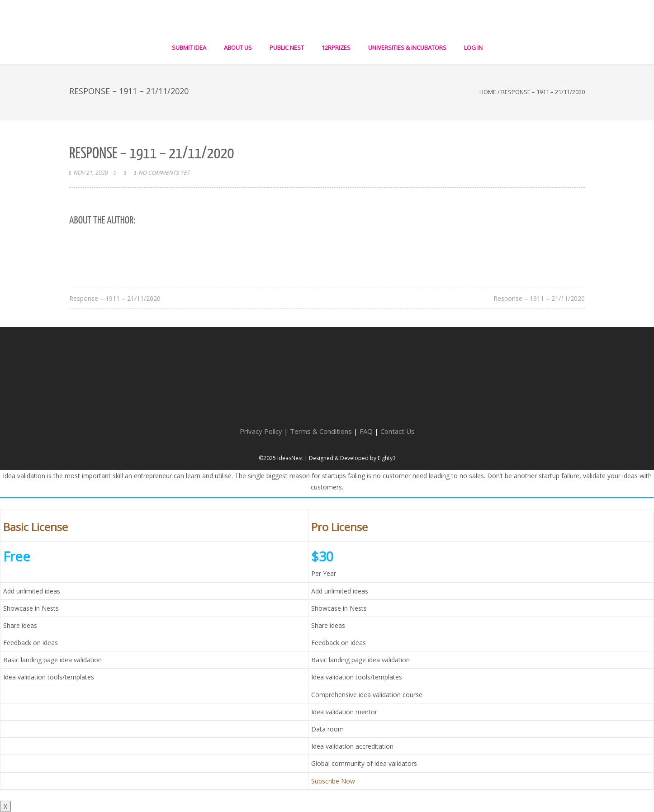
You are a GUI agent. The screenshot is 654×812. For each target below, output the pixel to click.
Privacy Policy (261, 431)
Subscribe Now (333, 781)
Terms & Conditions (321, 431)
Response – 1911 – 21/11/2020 (115, 298)
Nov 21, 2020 (90, 173)
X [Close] (5, 806)
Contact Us (398, 431)
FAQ (366, 431)
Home (488, 92)
